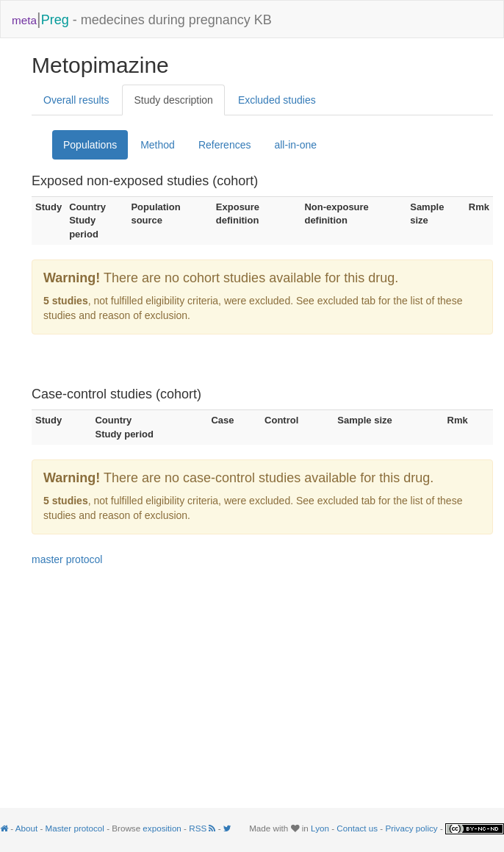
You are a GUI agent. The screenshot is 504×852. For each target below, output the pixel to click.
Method (158, 145)
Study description (173, 100)
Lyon (320, 828)
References (225, 145)
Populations (90, 145)
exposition (162, 828)
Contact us (357, 828)
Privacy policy (411, 828)
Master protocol (75, 828)
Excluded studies (277, 100)
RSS (203, 828)
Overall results (76, 100)
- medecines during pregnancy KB (142, 19)
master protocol (67, 559)
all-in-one (295, 145)
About (26, 828)
